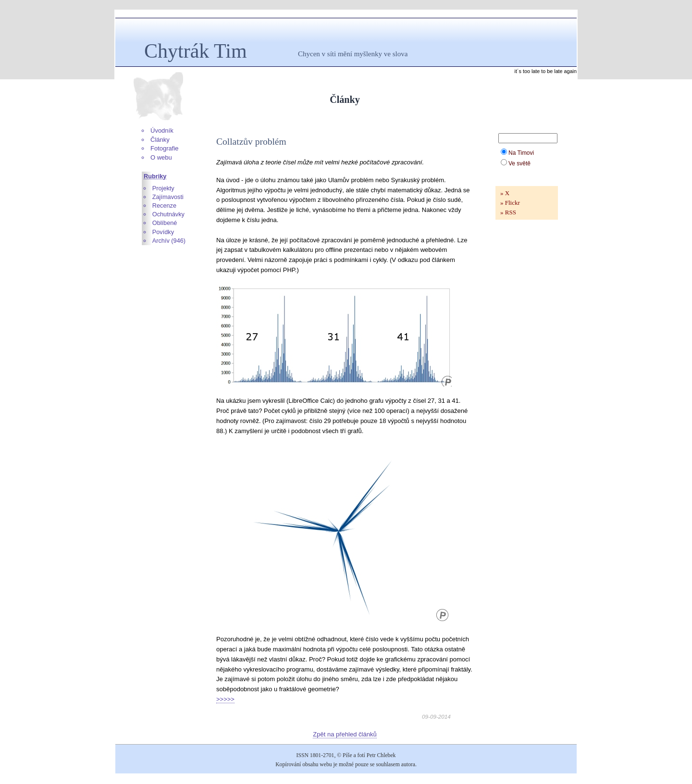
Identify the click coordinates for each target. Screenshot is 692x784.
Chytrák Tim (196, 51)
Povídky (163, 232)
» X (505, 193)
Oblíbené (165, 223)
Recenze (164, 205)
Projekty (163, 188)
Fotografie (165, 148)
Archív (161, 241)
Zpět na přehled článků (345, 734)
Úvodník (162, 131)
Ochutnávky (168, 214)
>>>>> (225, 699)
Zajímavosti (168, 197)
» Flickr (510, 203)
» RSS (508, 212)
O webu (161, 157)
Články (160, 140)
